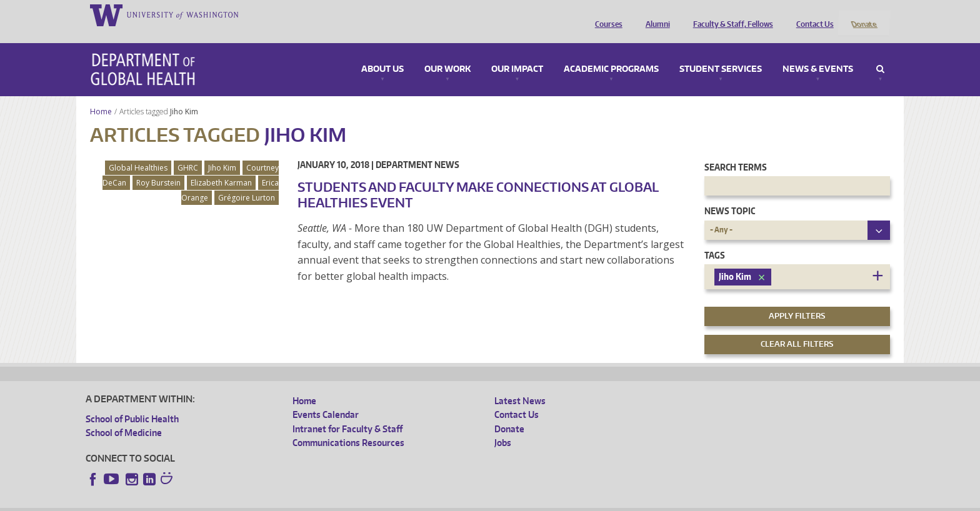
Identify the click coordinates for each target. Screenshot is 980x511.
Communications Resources (348, 426)
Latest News (520, 384)
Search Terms (736, 150)
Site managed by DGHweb (376, 501)
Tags (715, 238)
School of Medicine (124, 416)
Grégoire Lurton (247, 181)
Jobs (503, 426)
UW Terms (301, 501)
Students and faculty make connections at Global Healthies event (478, 178)
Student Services (721, 52)
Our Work (447, 52)
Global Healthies (138, 151)
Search (880, 52)
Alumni (655, 14)
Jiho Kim (185, 95)
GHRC (188, 151)
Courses (606, 14)
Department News (417, 148)
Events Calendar (326, 398)
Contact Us (812, 14)
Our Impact (517, 52)
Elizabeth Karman (221, 166)
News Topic (730, 195)
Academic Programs (611, 52)
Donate (863, 14)
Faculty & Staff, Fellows (730, 14)
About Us (382, 52)
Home (101, 95)
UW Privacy (251, 501)
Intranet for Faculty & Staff (347, 412)
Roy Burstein (158, 166)
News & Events (818, 52)
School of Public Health (132, 402)
